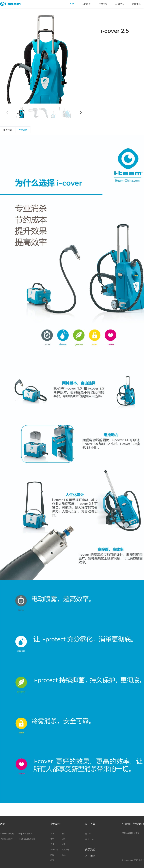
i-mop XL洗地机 (7, 839)
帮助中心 (136, 4)
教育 (52, 860)
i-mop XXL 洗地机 (25, 834)
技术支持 (103, 4)
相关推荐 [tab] (8, 130)
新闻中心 (120, 4)
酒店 (64, 834)
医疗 (52, 855)
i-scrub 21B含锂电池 (26, 839)
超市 (64, 844)
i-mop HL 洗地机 (7, 834)
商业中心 (54, 850)
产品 (72, 4)
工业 (52, 844)
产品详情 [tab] (23, 130)
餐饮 (52, 839)
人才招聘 (90, 856)
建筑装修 (66, 850)
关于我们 (90, 850)
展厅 (52, 834)
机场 (64, 855)
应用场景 (86, 4)
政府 (64, 839)
